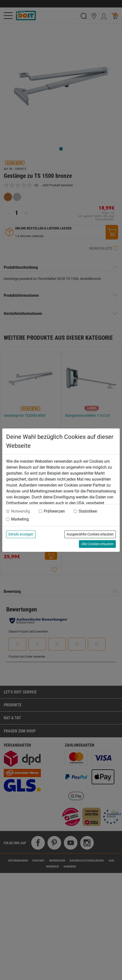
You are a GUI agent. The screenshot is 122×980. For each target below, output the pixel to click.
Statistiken (88, 511)
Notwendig (21, 511)
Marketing (20, 519)
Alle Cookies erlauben (97, 544)
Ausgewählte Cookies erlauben (90, 534)
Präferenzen (54, 511)
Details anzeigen (21, 534)
